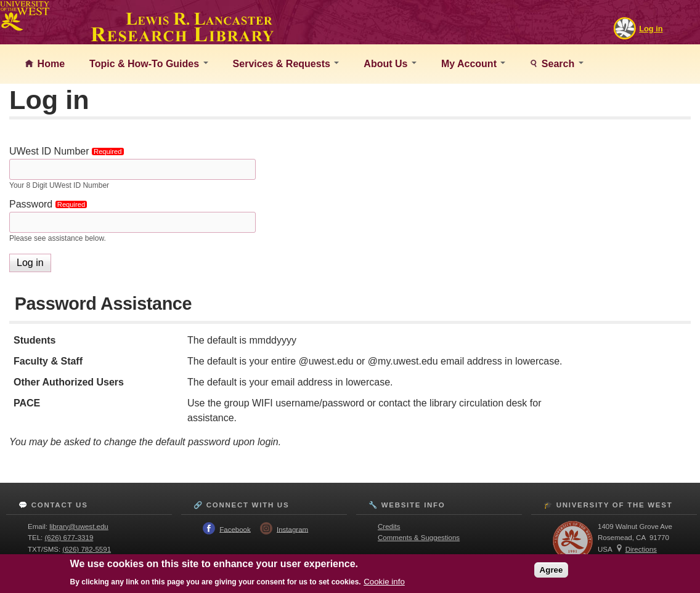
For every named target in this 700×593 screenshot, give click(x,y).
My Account (474, 64)
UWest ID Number (68, 151)
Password (50, 204)
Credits (389, 526)
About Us (390, 64)
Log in (651, 29)
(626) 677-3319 (69, 538)
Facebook (235, 529)
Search (561, 64)
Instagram (292, 529)
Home (50, 64)
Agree (551, 570)
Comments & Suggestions (419, 538)
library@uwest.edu (79, 526)
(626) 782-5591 (87, 549)
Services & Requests (286, 64)
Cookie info (384, 582)
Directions (641, 549)
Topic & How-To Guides (149, 64)
